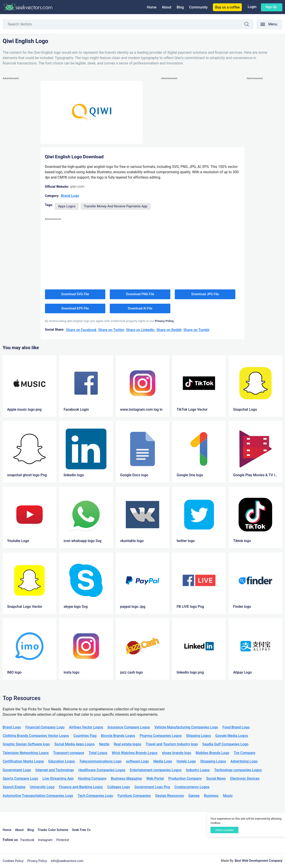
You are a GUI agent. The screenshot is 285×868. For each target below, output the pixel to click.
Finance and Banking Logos (81, 787)
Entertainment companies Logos (156, 770)
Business (211, 796)
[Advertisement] (20, 148)
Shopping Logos (213, 761)
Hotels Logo (186, 761)
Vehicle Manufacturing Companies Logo (186, 727)
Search (249, 25)
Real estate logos (128, 744)
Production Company (185, 778)
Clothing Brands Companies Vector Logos (36, 736)
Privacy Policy (37, 861)
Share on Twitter (111, 330)
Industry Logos (198, 770)
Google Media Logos (232, 736)
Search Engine (14, 787)
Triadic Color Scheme (53, 830)
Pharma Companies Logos (161, 736)
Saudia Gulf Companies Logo (225, 744)
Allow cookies (224, 830)
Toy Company (245, 753)
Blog (180, 7)
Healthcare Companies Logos (102, 770)
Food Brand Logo (236, 727)
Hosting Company (92, 778)
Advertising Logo (244, 761)
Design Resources (170, 796)
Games (194, 796)
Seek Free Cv (81, 830)
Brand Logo (70, 196)
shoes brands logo (176, 753)
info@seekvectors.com (67, 861)
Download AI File (140, 308)
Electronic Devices (245, 778)
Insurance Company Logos (129, 727)
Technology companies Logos (238, 770)
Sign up (271, 7)
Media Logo (163, 761)
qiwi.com (77, 187)
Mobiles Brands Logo (213, 753)
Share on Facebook (81, 330)
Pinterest (63, 840)
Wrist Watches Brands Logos (135, 753)
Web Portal (155, 778)
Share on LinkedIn (140, 330)
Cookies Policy (13, 861)
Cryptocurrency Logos (192, 787)
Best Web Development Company (259, 861)
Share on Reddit (169, 330)
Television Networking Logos (26, 753)
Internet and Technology (55, 770)
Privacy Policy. (165, 321)
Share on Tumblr (197, 330)
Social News (216, 778)
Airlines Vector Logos (86, 727)
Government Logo (17, 770)
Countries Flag (85, 736)
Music (228, 796)
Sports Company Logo (20, 778)
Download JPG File (205, 294)
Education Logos (62, 761)
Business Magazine (126, 778)
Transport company (69, 753)
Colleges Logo (119, 787)
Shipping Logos (198, 736)
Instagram (45, 840)
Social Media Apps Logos (74, 744)
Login (252, 7)
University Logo (42, 787)
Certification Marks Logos (23, 761)
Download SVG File (75, 294)
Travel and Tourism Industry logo (172, 744)
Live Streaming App (58, 778)
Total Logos (98, 753)
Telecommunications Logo (100, 761)
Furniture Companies (134, 796)
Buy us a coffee (227, 7)
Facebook (27, 840)
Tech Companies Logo (96, 796)
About (167, 7)
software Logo (137, 761)
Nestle (104, 744)
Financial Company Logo (45, 727)
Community (198, 7)
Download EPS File (75, 308)
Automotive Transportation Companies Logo (38, 796)
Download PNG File (140, 294)
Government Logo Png (152, 787)
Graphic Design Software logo (26, 744)
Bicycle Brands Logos (118, 736)
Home (152, 7)
